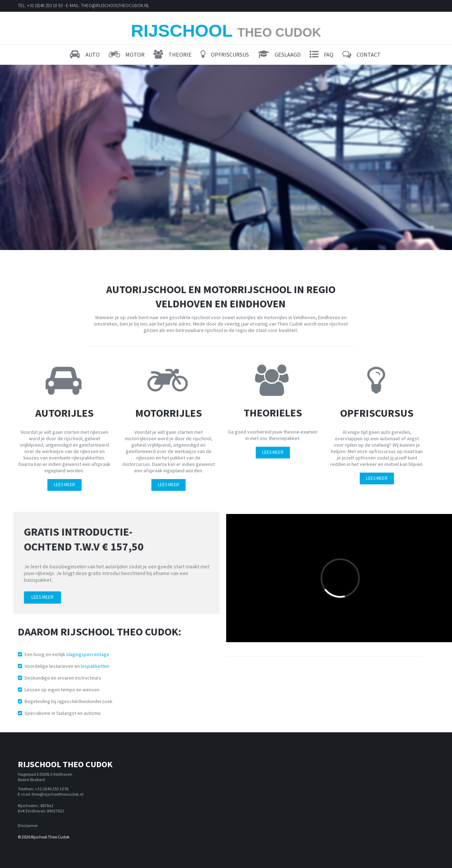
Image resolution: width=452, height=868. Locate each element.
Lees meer (49, 594)
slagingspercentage (88, 654)
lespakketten (95, 666)
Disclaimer (28, 825)
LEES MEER (64, 483)
